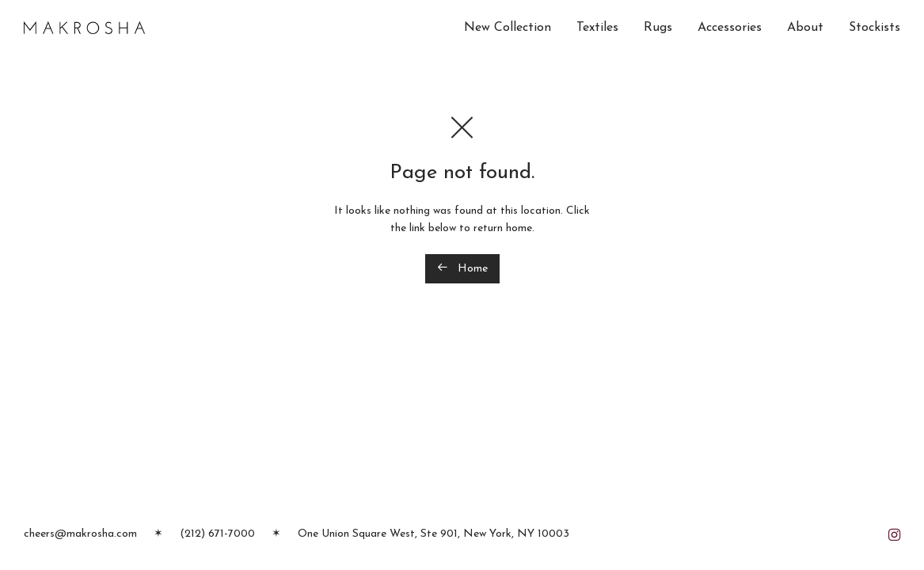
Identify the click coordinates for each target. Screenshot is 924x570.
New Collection (508, 28)
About (805, 28)
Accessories (730, 28)
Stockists (875, 28)
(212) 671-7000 (217, 534)
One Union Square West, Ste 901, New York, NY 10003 (433, 534)
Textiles (597, 28)
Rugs (658, 28)
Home (462, 268)
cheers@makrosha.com (80, 534)
